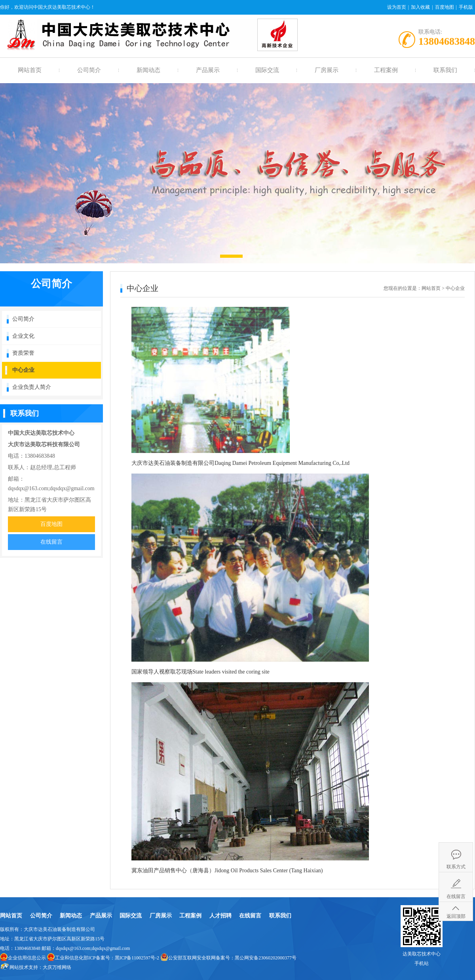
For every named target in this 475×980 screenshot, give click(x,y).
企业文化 (23, 336)
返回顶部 (456, 916)
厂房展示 (327, 70)
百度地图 (445, 7)
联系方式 (456, 867)
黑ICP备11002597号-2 (137, 958)
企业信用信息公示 (27, 958)
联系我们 (445, 70)
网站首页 (30, 70)
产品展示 (208, 70)
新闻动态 (148, 70)
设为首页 (397, 7)
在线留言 (51, 542)
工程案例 (386, 70)
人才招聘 (220, 916)
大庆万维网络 (57, 967)
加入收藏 (420, 7)
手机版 (466, 7)
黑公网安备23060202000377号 (266, 958)
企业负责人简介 (32, 387)
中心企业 (23, 370)
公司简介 (89, 70)
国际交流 (267, 70)
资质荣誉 (23, 353)
